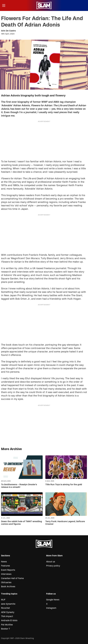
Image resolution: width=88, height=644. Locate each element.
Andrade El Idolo (9, 620)
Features (5, 566)
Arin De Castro (8, 31)
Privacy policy (53, 566)
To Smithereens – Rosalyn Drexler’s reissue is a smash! (19, 486)
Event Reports (8, 570)
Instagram (51, 608)
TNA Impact (7, 616)
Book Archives (8, 587)
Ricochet (5, 608)
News (4, 562)
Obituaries (6, 582)
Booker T (5, 629)
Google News (53, 600)
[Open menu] (4, 6)
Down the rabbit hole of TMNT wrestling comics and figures (22, 523)
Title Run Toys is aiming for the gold (64, 485)
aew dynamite (8, 604)
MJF (3, 600)
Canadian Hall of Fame (12, 578)
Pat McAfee (7, 625)
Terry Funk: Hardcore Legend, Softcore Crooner (65, 523)
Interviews (6, 574)
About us (51, 562)
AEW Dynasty (8, 612)
